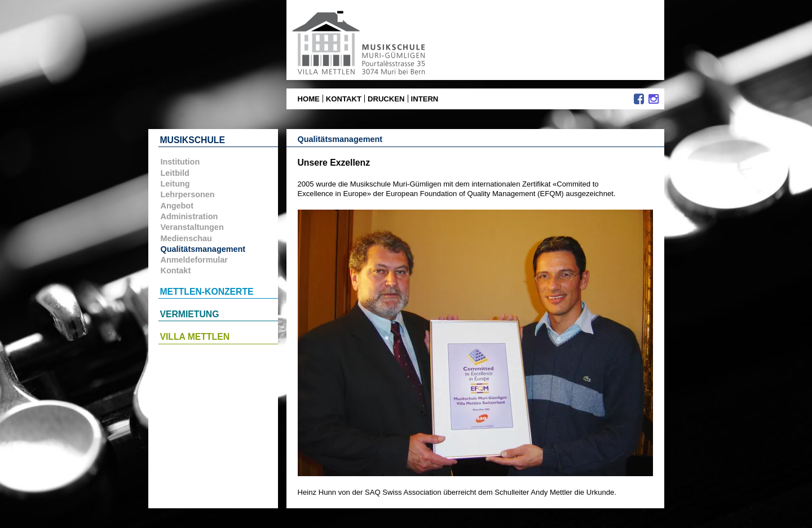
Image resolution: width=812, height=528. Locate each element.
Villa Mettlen (195, 337)
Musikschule (193, 140)
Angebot (177, 206)
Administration (189, 216)
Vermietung (190, 314)
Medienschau (186, 238)
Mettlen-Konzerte (207, 292)
